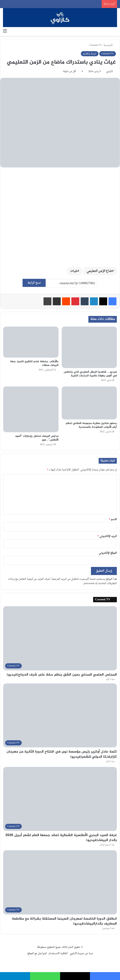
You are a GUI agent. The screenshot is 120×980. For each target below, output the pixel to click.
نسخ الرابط (34, 283)
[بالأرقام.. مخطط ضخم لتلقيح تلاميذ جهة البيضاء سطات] (31, 342)
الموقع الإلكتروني (108, 553)
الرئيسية (110, 45)
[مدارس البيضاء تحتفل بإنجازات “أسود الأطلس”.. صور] (31, 409)
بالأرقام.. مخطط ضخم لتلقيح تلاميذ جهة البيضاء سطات (34, 363)
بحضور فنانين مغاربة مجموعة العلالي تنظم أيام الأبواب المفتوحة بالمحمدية (91, 425)
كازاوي (110, 71)
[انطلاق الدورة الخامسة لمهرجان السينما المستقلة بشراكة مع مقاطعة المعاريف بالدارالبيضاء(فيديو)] (60, 882)
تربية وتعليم (90, 54)
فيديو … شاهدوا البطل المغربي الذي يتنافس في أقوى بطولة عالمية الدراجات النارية (90, 374)
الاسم (113, 519)
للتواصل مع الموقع (37, 953)
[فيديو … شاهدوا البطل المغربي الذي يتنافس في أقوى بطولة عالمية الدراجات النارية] (89, 347)
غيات (74, 271)
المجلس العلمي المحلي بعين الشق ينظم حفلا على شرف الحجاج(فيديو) (62, 675)
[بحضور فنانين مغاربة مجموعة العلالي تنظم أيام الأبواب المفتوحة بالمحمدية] (89, 403)
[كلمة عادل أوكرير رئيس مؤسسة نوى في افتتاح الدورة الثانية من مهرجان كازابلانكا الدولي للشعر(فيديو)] (60, 715)
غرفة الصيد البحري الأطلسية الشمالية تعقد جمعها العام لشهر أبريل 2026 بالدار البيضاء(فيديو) (61, 838)
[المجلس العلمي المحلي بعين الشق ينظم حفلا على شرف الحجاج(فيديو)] (60, 638)
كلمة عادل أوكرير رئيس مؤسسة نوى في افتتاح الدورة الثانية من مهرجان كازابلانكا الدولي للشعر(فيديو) (62, 754)
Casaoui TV (95, 45)
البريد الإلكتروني (107, 536)
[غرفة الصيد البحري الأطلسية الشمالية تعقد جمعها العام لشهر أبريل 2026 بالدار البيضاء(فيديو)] (60, 799)
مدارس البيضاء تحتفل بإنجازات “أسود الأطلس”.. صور (37, 438)
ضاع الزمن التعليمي (99, 271)
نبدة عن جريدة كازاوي (81, 953)
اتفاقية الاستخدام (58, 953)
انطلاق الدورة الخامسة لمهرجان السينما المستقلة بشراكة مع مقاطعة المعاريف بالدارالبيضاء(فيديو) (64, 921)
